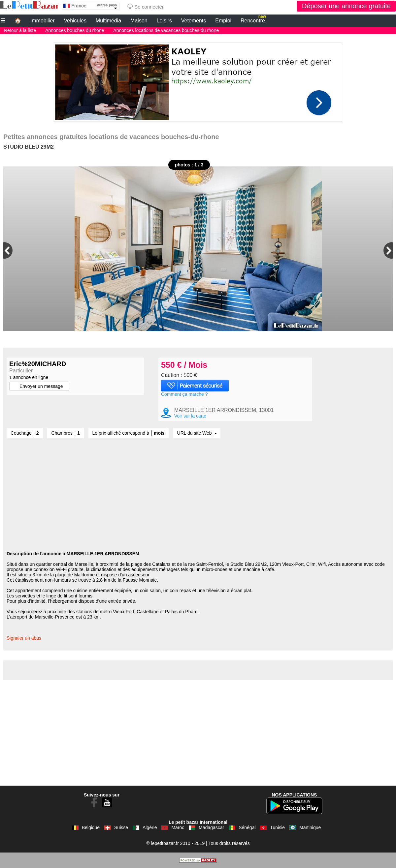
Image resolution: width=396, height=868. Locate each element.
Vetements (194, 21)
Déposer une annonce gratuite (346, 6)
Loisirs (164, 21)
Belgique (91, 827)
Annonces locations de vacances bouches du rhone (166, 30)
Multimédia (108, 21)
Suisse (121, 827)
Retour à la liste (20, 30)
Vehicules (75, 21)
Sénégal (247, 827)
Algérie (150, 827)
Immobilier (43, 21)
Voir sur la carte (190, 416)
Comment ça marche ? (184, 394)
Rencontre (253, 20)
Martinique (310, 827)
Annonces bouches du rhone (75, 30)
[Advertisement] (198, 80)
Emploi (223, 21)
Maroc (178, 827)
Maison (139, 21)
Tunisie (277, 827)
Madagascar (211, 827)
